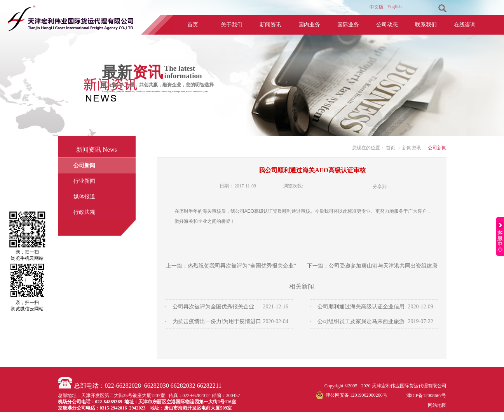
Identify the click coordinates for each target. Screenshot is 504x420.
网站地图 (436, 405)
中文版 (377, 7)
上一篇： (231, 266)
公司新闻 (437, 148)
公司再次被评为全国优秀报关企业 (213, 307)
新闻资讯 (412, 148)
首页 (193, 25)
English (395, 7)
